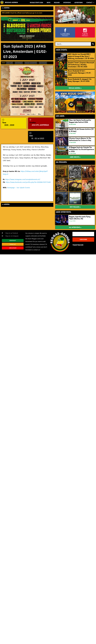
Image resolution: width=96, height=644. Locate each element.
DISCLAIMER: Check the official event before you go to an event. (22, 13)
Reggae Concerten (31, 63)
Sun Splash (43, 63)
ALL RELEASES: (61, 162)
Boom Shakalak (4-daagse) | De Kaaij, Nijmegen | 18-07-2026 (80, 80)
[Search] (93, 44)
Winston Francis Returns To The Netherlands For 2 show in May (80, 139)
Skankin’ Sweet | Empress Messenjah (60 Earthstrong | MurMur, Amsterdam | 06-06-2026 (81, 65)
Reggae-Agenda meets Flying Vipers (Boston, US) (80, 218)
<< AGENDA (6, 8)
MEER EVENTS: (61, 50)
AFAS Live (10, 63)
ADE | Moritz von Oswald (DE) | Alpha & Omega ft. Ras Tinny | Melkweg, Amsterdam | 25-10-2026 (81, 56)
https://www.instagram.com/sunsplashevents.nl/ (23, 179)
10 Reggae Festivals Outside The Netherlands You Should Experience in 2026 (82, 149)
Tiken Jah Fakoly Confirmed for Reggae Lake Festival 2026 (80, 121)
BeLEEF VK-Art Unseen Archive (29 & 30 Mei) (81, 130)
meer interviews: (63, 212)
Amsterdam (19, 63)
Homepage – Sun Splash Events (19, 188)
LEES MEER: (60, 116)
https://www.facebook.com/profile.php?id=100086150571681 (28, 182)
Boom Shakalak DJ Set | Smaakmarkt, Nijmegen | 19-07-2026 (80, 73)
